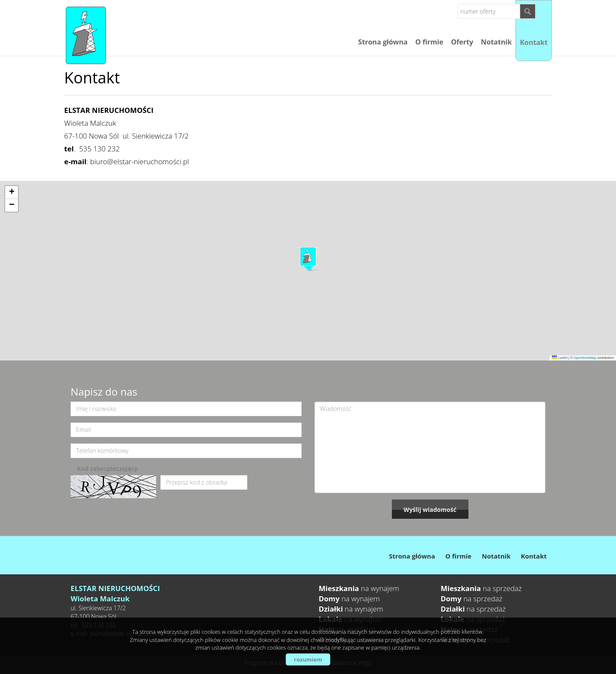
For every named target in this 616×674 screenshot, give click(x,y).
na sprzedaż (481, 588)
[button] (308, 259)
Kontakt (534, 42)
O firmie (429, 42)
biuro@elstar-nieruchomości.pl (140, 161)
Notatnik (496, 42)
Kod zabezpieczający (107, 469)
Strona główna (383, 42)
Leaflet (560, 358)
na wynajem (359, 588)
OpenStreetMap (585, 358)
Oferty (462, 42)
